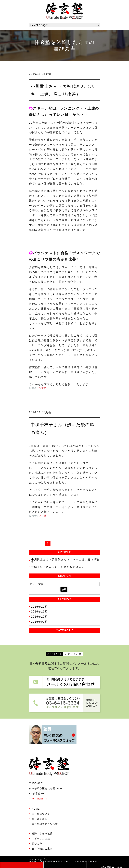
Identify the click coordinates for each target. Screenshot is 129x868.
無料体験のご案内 (42, 849)
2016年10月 (39, 617)
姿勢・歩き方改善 (42, 833)
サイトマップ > (38, 860)
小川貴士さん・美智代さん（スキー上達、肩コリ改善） (65, 561)
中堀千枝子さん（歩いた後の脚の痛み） (58, 567)
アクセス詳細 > (38, 799)
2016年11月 (39, 612)
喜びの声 (37, 844)
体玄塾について (41, 814)
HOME (36, 809)
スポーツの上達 (41, 838)
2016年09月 (39, 622)
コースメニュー (41, 819)
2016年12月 (39, 607)
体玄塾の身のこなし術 (45, 824)
